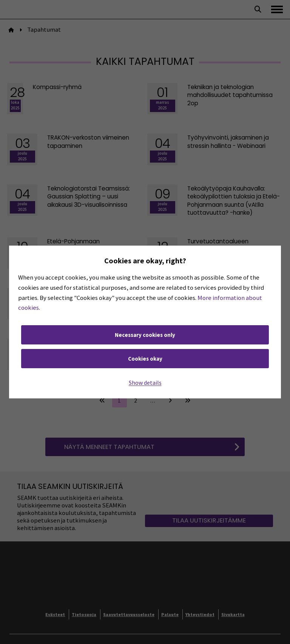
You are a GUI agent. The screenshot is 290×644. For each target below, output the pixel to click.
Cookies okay (145, 359)
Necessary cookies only (145, 335)
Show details (145, 383)
